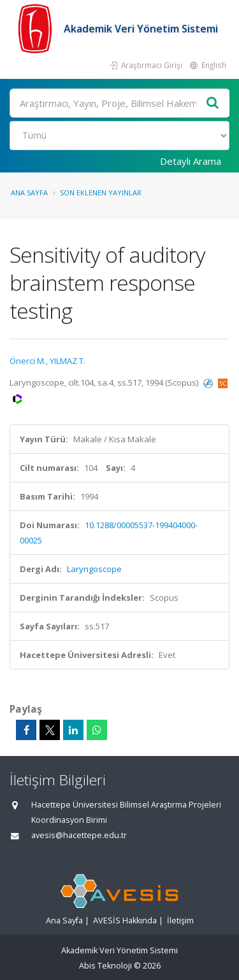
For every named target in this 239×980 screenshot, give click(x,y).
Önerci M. (28, 361)
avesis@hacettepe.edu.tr (79, 835)
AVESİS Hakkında (125, 920)
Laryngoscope (94, 569)
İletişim (180, 920)
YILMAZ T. (68, 361)
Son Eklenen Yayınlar (101, 192)
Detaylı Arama (191, 161)
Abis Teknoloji (105, 966)
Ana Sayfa (29, 192)
